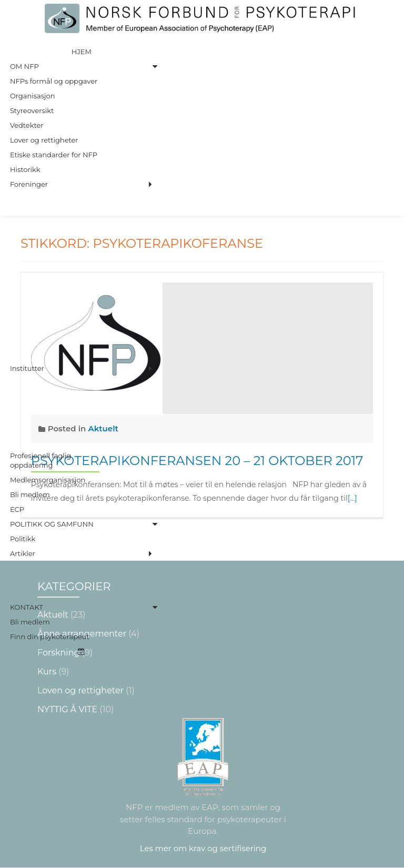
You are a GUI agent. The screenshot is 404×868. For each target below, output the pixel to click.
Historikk (25, 169)
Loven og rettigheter (80, 690)
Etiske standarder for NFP (54, 155)
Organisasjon (33, 96)
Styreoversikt (32, 110)
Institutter (27, 368)
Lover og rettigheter (44, 140)
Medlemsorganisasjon (48, 480)
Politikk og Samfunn (52, 524)
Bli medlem (30, 494)
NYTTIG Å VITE (67, 709)
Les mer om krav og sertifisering (203, 848)
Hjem (82, 52)
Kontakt (27, 607)
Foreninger (29, 184)
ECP (17, 509)
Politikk (23, 539)
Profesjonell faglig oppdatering (41, 460)
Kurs (47, 672)
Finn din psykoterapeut (50, 637)
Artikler (23, 553)
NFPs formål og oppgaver (54, 81)
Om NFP (24, 66)
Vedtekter (27, 125)
